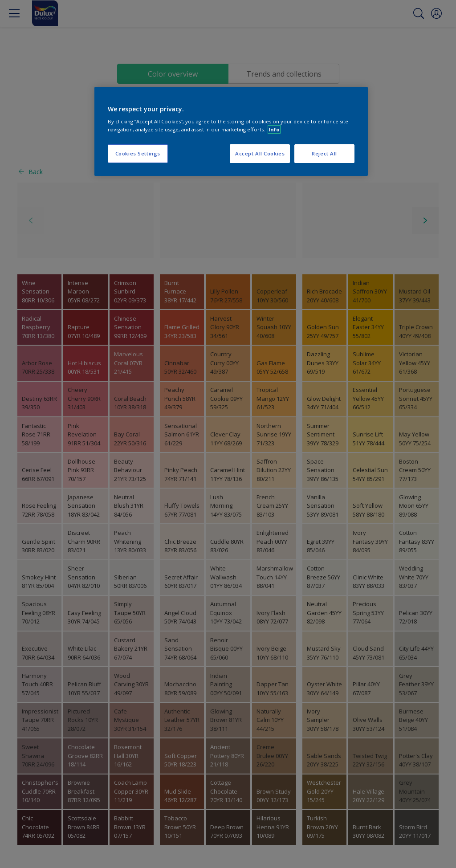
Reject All (324, 153)
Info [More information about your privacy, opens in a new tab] (274, 129)
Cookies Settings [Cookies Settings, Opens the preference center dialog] (138, 153)
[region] (231, 131)
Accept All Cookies (260, 153)
